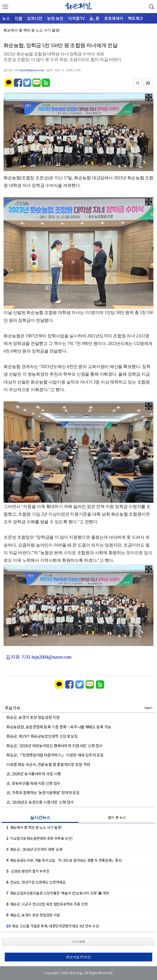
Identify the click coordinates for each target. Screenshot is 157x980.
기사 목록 (78, 942)
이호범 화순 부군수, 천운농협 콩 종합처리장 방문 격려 (48, 764)
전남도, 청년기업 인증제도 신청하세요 (36, 882)
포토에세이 (114, 18)
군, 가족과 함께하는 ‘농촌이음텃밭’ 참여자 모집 (43, 792)
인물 (19, 18)
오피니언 (35, 18)
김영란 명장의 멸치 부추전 (28, 871)
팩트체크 (136, 18)
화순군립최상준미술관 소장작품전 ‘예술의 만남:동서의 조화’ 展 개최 (58, 893)
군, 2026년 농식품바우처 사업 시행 (34, 774)
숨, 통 (94, 18)
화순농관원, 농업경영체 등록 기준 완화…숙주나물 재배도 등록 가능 (59, 727)
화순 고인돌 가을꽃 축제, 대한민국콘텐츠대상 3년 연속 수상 (53, 926)
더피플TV (76, 18)
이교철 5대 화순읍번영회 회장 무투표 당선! (39, 838)
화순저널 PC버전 (79, 957)
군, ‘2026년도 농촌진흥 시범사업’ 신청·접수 (40, 802)
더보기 (148, 708)
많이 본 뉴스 (117, 818)
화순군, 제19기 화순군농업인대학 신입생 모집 (42, 736)
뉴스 (6, 18)
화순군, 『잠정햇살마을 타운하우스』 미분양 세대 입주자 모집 (55, 755)
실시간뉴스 (40, 818)
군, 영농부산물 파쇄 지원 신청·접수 (33, 783)
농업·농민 (55, 18)
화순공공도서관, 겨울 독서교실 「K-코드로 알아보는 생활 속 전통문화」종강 (64, 860)
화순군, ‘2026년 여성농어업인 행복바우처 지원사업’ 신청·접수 (54, 746)
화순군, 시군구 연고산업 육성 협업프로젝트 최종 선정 (47, 904)
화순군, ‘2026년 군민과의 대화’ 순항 (34, 849)
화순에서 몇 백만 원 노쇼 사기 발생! (32, 30)
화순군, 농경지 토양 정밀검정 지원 (33, 717)
